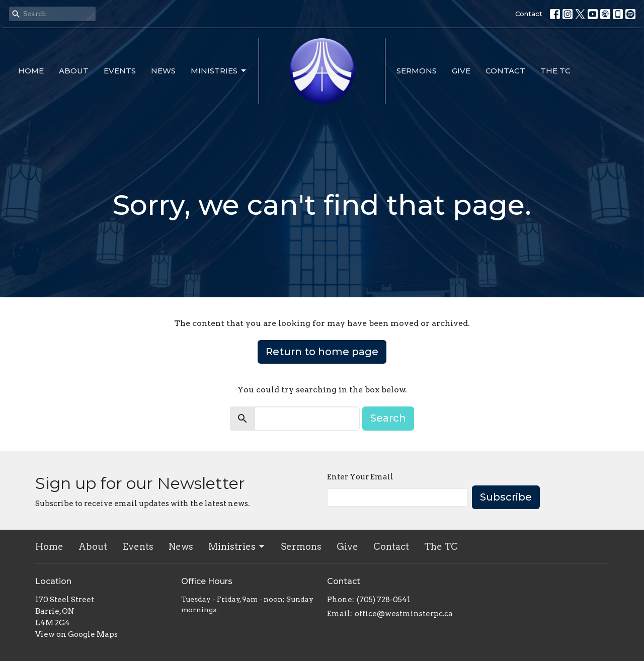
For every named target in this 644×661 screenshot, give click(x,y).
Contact (529, 14)
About (74, 71)
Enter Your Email (360, 477)
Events (120, 71)
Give (461, 71)
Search (388, 418)
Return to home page (322, 352)
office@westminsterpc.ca (404, 614)
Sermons (417, 71)
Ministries (219, 71)
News (163, 71)
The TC (555, 71)
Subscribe (506, 497)
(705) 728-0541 (384, 600)
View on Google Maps (76, 634)
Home (31, 71)
